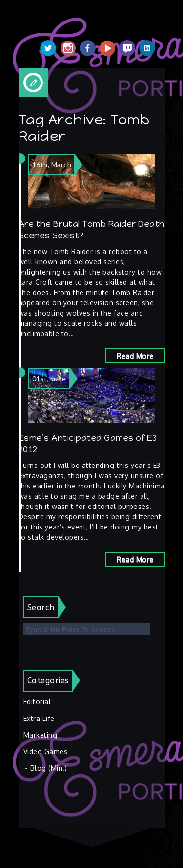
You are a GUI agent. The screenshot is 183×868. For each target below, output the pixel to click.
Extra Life (39, 718)
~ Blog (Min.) (45, 768)
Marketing (41, 735)
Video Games (46, 752)
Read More (135, 356)
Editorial (37, 702)
